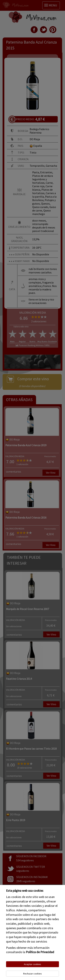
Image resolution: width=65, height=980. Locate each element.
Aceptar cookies (32, 964)
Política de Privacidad (40, 952)
